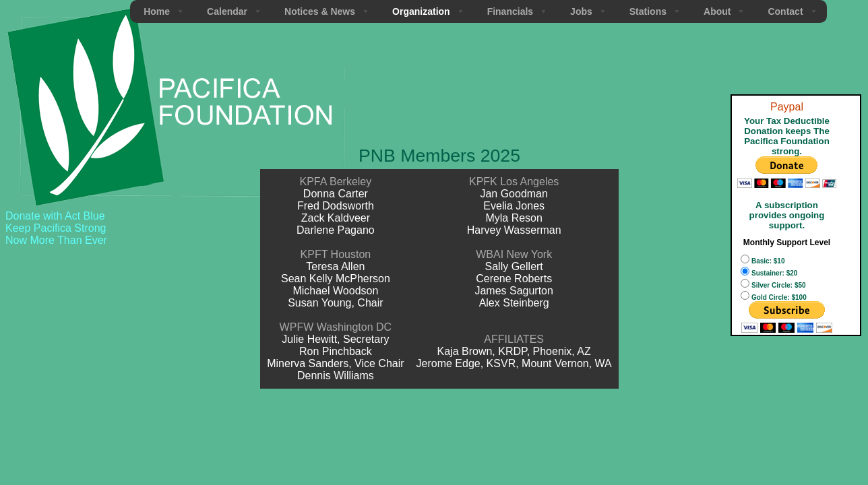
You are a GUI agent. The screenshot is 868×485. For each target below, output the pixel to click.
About (717, 11)
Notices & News (320, 11)
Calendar (227, 11)
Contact (785, 11)
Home (157, 11)
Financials (510, 11)
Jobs (581, 11)
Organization (421, 11)
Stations (648, 11)
